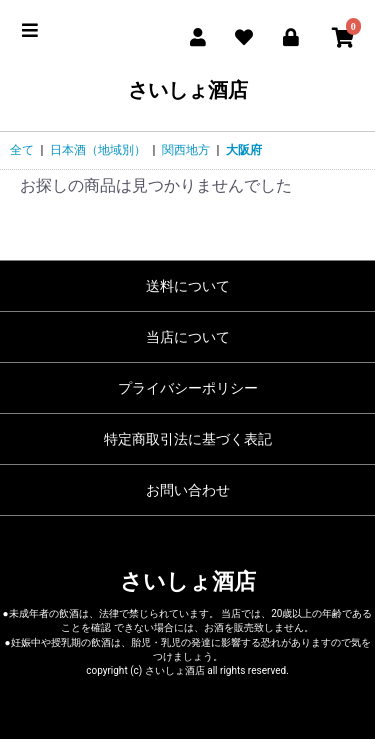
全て (22, 150)
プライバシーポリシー (188, 388)
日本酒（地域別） (98, 150)
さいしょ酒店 (188, 90)
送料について (188, 286)
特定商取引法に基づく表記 (188, 439)
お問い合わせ (188, 490)
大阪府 (244, 150)
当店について (188, 337)
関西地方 (186, 150)
